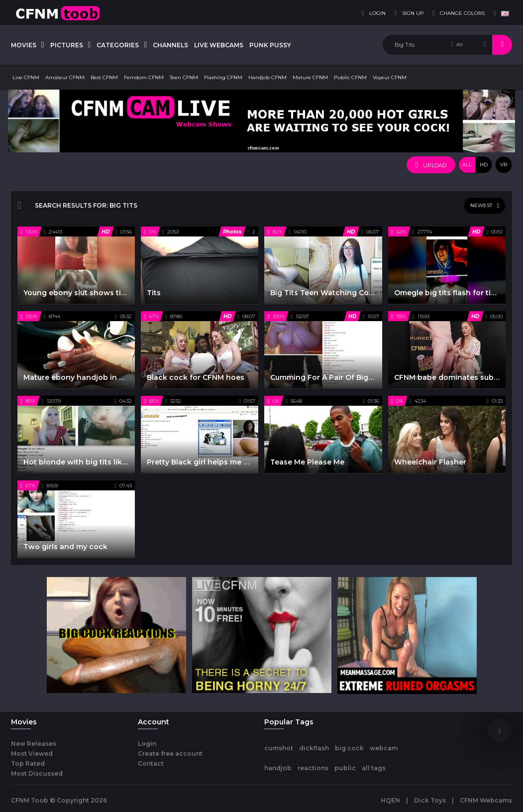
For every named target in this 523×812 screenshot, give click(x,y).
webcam (384, 748)
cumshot (279, 748)
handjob (278, 768)
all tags (374, 768)
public (345, 768)
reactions (313, 768)
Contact (151, 763)
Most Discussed (37, 773)
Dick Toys (430, 800)
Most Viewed (32, 754)
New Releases (34, 744)
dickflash (314, 748)
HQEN (390, 800)
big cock (349, 748)
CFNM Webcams (486, 800)
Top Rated (28, 763)
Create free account (170, 754)
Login (147, 744)
